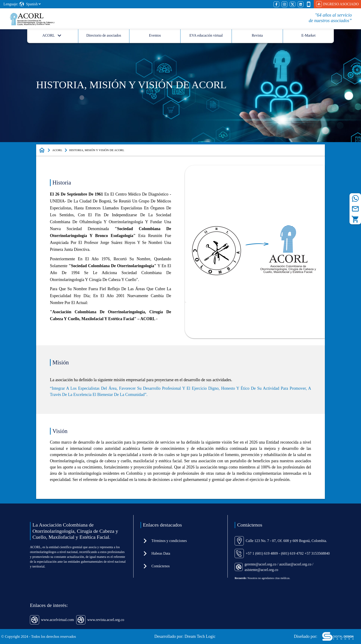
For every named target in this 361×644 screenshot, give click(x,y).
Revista (257, 35)
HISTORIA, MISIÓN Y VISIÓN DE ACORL (97, 150)
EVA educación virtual (206, 35)
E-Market (308, 35)
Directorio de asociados (104, 35)
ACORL (57, 150)
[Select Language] (33, 4)
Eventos (155, 35)
